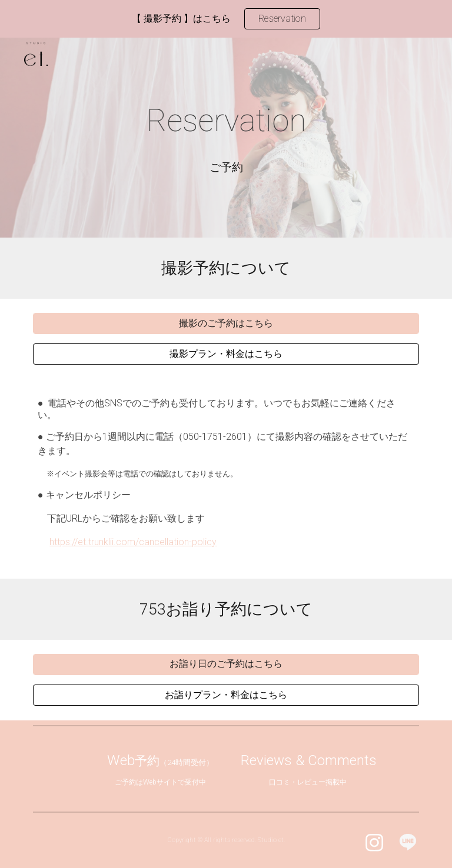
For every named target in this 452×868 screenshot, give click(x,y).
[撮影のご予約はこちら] (226, 324)
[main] (226, 121)
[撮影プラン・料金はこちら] (226, 354)
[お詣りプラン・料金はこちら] (226, 695)
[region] (226, 19)
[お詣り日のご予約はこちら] (226, 664)
